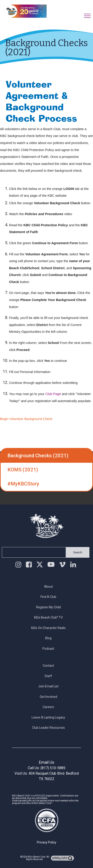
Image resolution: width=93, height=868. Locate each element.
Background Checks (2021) (38, 456)
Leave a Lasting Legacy (50, 717)
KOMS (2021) (23, 470)
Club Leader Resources (50, 728)
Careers (50, 707)
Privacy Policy (47, 842)
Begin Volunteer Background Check (26, 419)
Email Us (47, 762)
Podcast (50, 649)
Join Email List (50, 686)
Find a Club (50, 597)
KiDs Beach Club (37, 857)
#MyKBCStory (23, 484)
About (50, 587)
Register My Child (50, 607)
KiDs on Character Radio (50, 628)
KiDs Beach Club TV (50, 617)
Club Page (53, 394)
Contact (50, 666)
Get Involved (50, 697)
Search (76, 552)
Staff (50, 676)
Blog (50, 638)
